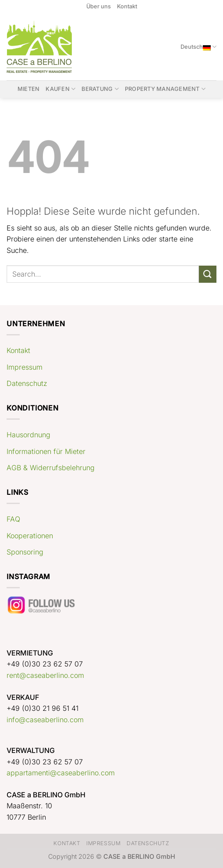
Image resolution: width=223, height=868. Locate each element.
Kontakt (127, 6)
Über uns (99, 6)
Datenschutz (27, 383)
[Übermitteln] (208, 274)
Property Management (165, 89)
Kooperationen (30, 536)
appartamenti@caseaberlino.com (61, 773)
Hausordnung (28, 435)
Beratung (100, 89)
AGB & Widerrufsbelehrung (51, 468)
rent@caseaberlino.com (45, 675)
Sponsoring (25, 552)
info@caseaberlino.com (45, 720)
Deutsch (198, 47)
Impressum (25, 367)
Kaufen (60, 89)
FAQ (13, 519)
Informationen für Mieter (46, 451)
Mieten (29, 89)
